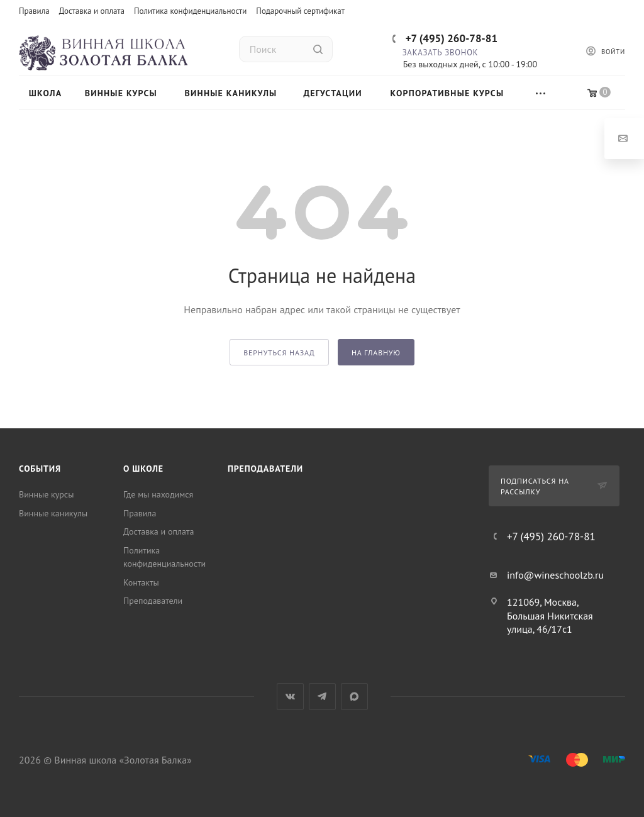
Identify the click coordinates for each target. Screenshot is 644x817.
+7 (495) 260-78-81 (452, 38)
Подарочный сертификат (300, 11)
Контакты (141, 582)
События (40, 469)
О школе (143, 469)
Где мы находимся (158, 494)
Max (354, 697)
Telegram (322, 697)
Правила (34, 11)
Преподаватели (153, 601)
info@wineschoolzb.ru (555, 575)
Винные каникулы (53, 513)
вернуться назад (279, 353)
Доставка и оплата (92, 11)
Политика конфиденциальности (190, 11)
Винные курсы (46, 494)
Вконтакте (290, 697)
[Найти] (318, 49)
